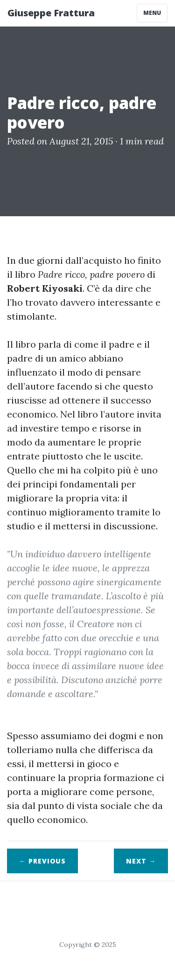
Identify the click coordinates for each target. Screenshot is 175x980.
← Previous (42, 861)
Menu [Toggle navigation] (152, 13)
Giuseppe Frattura (51, 13)
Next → (141, 861)
